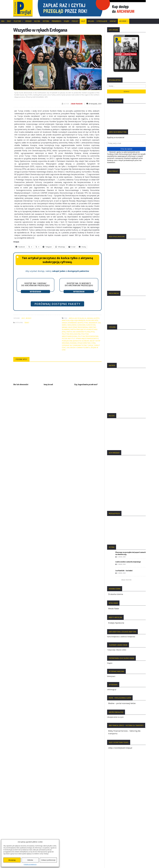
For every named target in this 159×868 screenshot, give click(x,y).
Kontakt (113, 21)
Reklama (91, 21)
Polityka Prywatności (23, 819)
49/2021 (29, 318)
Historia (46, 21)
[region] (91, 8)
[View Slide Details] (91, 8)
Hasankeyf (93, 323)
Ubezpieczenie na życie (115, 717)
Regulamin (19, 831)
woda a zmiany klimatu (80, 347)
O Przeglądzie (102, 21)
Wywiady (28, 21)
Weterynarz (111, 676)
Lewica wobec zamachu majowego (128, 562)
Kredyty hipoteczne (116, 623)
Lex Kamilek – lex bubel (124, 571)
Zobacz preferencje (48, 860)
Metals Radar (114, 609)
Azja (72, 320)
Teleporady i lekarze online (117, 650)
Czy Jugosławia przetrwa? (86, 384)
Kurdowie (81, 325)
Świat (9, 21)
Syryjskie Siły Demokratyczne (74, 345)
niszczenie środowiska (78, 327)
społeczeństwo (84, 343)
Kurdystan (91, 325)
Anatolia (66, 320)
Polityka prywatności (30, 864)
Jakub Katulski (77, 104)
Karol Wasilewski (69, 325)
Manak (65, 327)
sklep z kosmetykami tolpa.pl (120, 748)
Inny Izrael (48, 384)
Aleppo (97, 318)
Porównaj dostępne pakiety (57, 304)
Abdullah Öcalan (76, 318)
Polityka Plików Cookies (24, 823)
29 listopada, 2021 (94, 104)
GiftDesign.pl (112, 689)
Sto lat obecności (21, 384)
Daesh (64, 323)
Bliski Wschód (92, 320)
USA (68, 347)
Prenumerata (57, 21)
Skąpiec (110, 663)
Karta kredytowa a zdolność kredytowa (121, 637)
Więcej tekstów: (126, 580)
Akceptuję (12, 860)
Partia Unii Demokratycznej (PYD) (81, 332)
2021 (23, 318)
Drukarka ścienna (116, 594)
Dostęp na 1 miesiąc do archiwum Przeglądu (35, 284)
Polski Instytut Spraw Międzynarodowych (80, 338)
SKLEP (83, 21)
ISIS (99, 323)
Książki (67, 21)
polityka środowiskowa (88, 336)
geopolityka (83, 323)
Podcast (75, 21)
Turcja (90, 345)
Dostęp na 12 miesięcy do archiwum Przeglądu (79, 284)
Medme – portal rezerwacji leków (122, 703)
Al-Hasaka (89, 318)
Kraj (3, 21)
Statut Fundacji (20, 827)
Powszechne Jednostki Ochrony (76, 341)
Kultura (37, 21)
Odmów (30, 860)
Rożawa (73, 343)
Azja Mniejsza (80, 320)
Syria (93, 343)
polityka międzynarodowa (75, 335)
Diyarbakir (72, 323)
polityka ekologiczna (71, 334)
